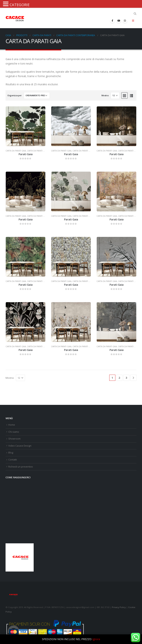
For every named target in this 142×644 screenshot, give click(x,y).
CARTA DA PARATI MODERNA (40, 151)
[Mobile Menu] (133, 21)
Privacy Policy (119, 607)
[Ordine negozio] (37, 95)
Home (12, 425)
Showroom (14, 439)
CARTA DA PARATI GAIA (16, 151)
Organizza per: (15, 95)
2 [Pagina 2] (119, 378)
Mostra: (105, 95)
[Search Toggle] (135, 14)
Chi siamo (14, 432)
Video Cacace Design (20, 446)
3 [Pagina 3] (126, 378)
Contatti (13, 460)
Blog (11, 453)
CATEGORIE (20, 5)
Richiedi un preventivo (21, 467)
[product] (26, 126)
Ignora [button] (96, 639)
